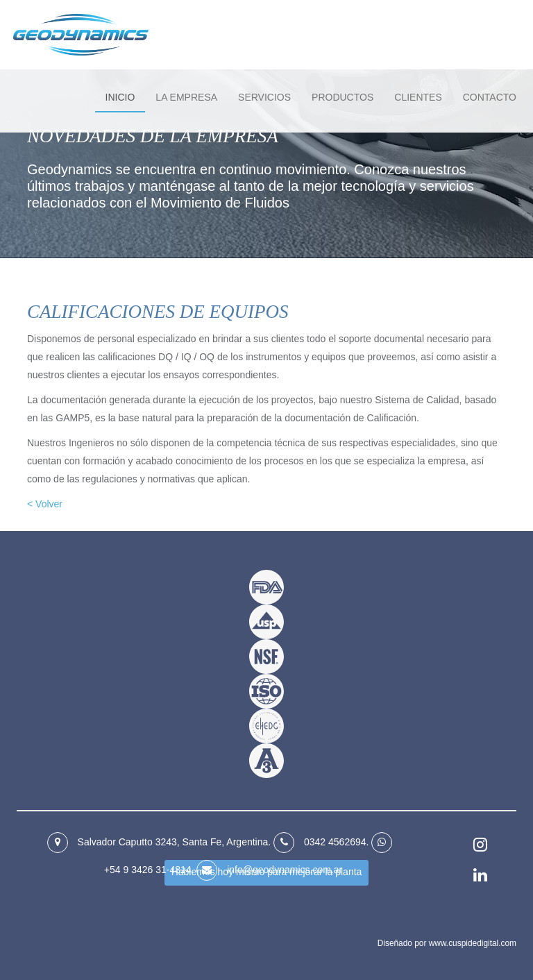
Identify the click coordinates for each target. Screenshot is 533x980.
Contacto (490, 97)
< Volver (45, 504)
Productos (342, 97)
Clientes (418, 97)
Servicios (264, 97)
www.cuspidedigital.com (473, 943)
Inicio (120, 97)
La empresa (186, 97)
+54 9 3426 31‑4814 (148, 870)
